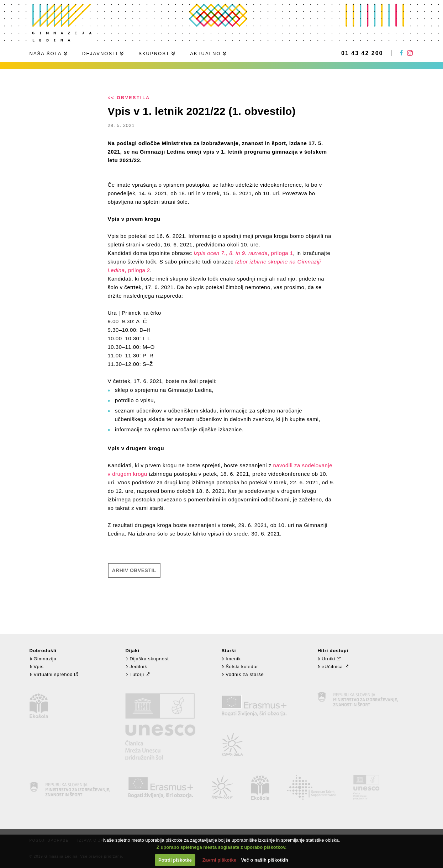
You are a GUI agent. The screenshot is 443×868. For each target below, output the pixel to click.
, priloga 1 (243, 253)
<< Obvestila (129, 98)
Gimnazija (43, 659)
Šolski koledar (240, 667)
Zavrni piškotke (219, 860)
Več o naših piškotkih (264, 860)
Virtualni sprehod (51, 674)
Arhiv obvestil (134, 570)
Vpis (37, 667)
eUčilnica (330, 667)
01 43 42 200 (362, 53)
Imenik (231, 659)
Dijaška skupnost (147, 659)
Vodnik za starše (242, 674)
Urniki (326, 659)
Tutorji (135, 674)
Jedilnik (136, 667)
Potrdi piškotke (175, 860)
